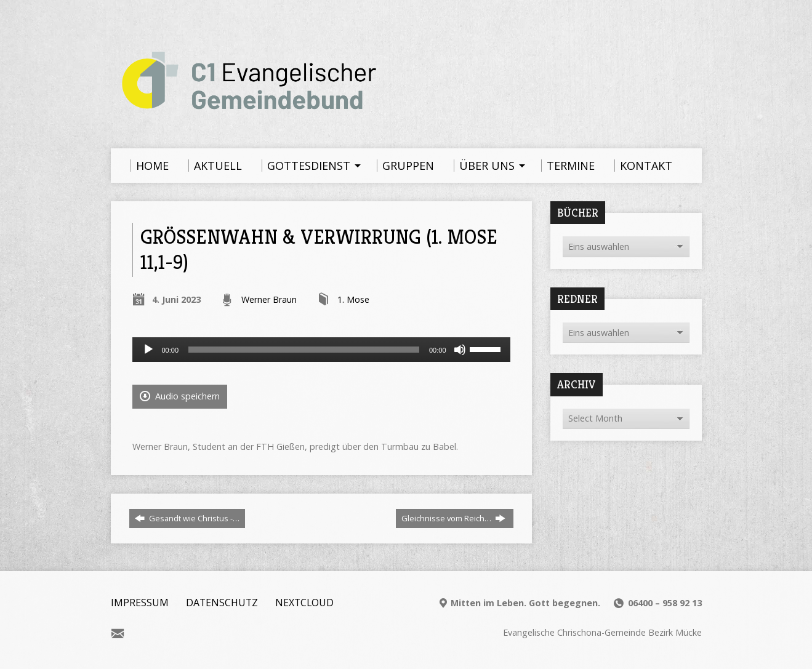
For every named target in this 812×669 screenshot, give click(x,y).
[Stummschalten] (460, 350)
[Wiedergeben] (148, 350)
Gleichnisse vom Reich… (453, 518)
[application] (321, 350)
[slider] (304, 350)
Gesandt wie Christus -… (187, 518)
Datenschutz (222, 603)
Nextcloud (304, 603)
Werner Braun (269, 299)
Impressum (140, 603)
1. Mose (353, 299)
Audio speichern (180, 396)
